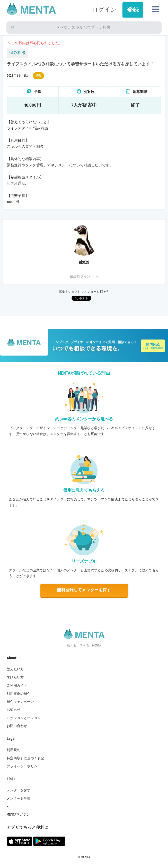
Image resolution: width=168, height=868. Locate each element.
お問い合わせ (17, 726)
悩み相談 (18, 53)
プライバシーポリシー (24, 766)
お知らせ (14, 710)
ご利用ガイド (17, 685)
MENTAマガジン (18, 815)
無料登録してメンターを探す (84, 590)
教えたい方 (15, 669)
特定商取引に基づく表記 (25, 758)
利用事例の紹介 (19, 694)
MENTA (86, 857)
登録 (133, 10)
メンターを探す (19, 790)
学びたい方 (15, 677)
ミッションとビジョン (24, 718)
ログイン (104, 10)
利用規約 (14, 750)
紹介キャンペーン (20, 702)
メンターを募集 (19, 799)
